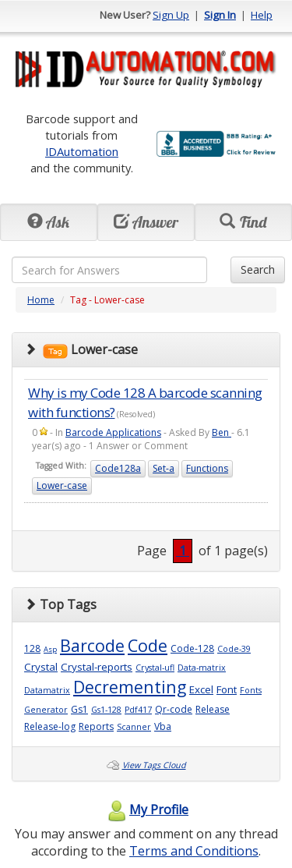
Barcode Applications (113, 432)
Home (41, 300)
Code (148, 645)
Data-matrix (202, 668)
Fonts (251, 690)
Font (227, 689)
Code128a (118, 468)
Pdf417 (138, 710)
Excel (201, 689)
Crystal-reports (97, 667)
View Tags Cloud (154, 765)
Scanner (134, 727)
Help (262, 15)
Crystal (41, 667)
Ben (222, 432)
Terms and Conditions (194, 851)
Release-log (50, 726)
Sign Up (171, 15)
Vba (163, 726)
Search (258, 269)
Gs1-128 (106, 710)
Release (213, 709)
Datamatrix (47, 690)
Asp (50, 649)
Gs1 (79, 709)
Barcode (92, 645)
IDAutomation (82, 151)
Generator (46, 710)
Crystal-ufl (155, 668)
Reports (96, 726)
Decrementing (130, 687)
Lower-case (62, 485)
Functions (207, 468)
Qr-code (174, 709)
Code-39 (234, 649)
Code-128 (192, 648)
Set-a (164, 468)
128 (32, 648)
